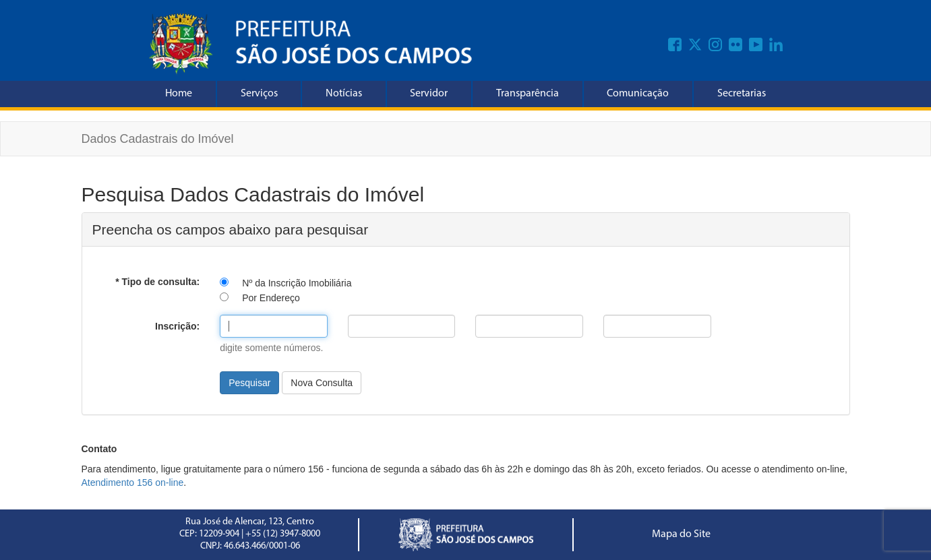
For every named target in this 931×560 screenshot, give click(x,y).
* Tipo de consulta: (157, 282)
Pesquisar (249, 383)
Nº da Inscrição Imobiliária (297, 283)
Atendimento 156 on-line (133, 483)
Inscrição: (177, 326)
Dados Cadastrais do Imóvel (158, 139)
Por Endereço (271, 298)
